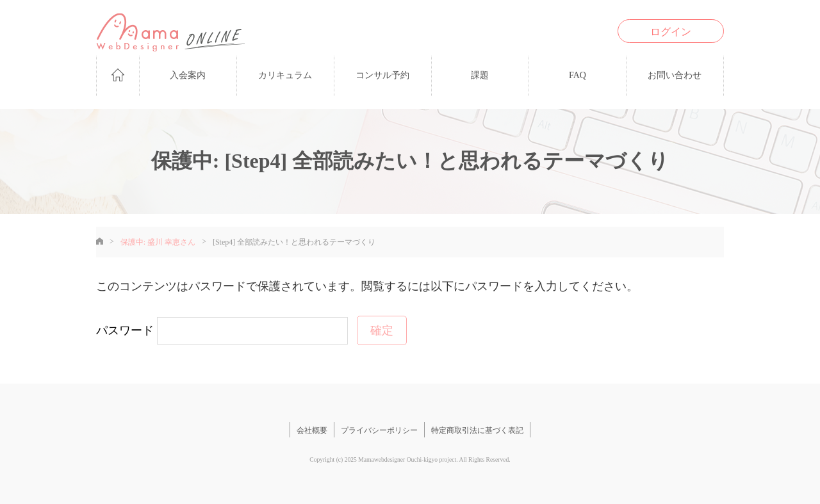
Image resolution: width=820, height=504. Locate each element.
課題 (480, 75)
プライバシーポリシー (379, 430)
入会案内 (188, 75)
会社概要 (312, 430)
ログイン (671, 32)
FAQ (578, 75)
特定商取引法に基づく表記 (477, 430)
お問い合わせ (675, 75)
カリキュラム (285, 75)
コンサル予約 (382, 75)
